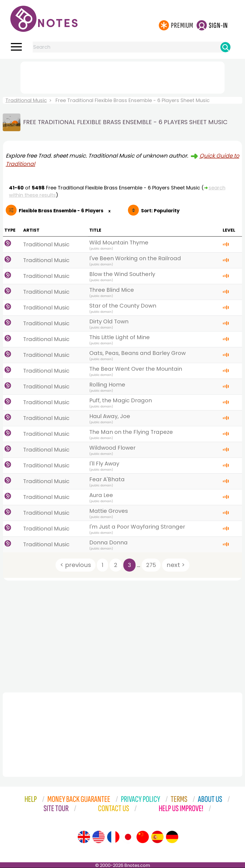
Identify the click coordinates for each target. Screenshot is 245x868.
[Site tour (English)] (84, 837)
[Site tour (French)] (113, 837)
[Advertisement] (122, 76)
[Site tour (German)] (172, 837)
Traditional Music (26, 100)
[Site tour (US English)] (99, 837)
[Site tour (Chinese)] (143, 837)
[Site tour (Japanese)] (128, 837)
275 (151, 565)
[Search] (225, 47)
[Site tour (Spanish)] (157, 837)
